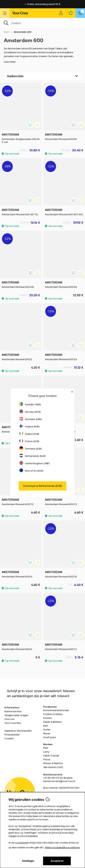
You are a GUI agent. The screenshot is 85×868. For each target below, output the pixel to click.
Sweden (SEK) (30, 404)
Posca (47, 759)
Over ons (10, 719)
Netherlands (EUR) (33, 456)
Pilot (46, 748)
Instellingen (28, 861)
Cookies (9, 738)
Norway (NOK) (30, 412)
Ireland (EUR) (29, 434)
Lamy (46, 752)
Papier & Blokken (53, 722)
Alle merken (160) (53, 767)
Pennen (48, 718)
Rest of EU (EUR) (31, 471)
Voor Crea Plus (13, 723)
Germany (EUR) (31, 449)
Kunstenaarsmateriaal (56, 710)
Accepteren (57, 861)
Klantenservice (13, 711)
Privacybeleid (12, 735)
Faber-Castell (51, 755)
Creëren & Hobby (53, 714)
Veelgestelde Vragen (16, 715)
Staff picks (50, 737)
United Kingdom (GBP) (35, 463)
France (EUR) (29, 441)
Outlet (47, 730)
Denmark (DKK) (31, 419)
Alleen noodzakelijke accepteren (62, 847)
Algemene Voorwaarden (18, 731)
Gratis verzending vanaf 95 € (42, 4)
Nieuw (47, 733)
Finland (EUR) (29, 426)
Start (6, 32)
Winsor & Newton (53, 763)
